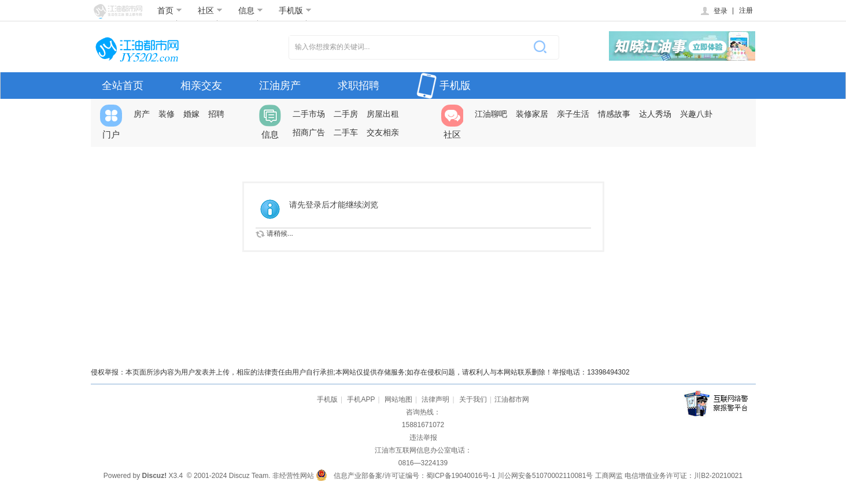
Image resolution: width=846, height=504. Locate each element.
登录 (713, 11)
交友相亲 (383, 132)
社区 (210, 10)
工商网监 (609, 476)
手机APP (361, 399)
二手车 (346, 132)
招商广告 (309, 132)
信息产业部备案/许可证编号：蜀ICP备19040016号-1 (414, 476)
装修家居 (532, 114)
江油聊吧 (491, 114)
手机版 (295, 10)
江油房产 (280, 86)
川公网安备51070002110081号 (545, 476)
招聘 (216, 114)
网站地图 (398, 399)
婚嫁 (191, 114)
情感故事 (614, 114)
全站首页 (123, 86)
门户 (111, 122)
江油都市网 (512, 399)
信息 (251, 10)
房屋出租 (383, 114)
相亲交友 (201, 86)
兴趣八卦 (696, 114)
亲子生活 (573, 114)
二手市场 (309, 114)
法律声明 (435, 399)
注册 (746, 10)
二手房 (346, 114)
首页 (170, 10)
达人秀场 (655, 114)
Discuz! (154, 476)
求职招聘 (359, 86)
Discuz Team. (250, 476)
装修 (167, 114)
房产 (142, 114)
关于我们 (473, 399)
